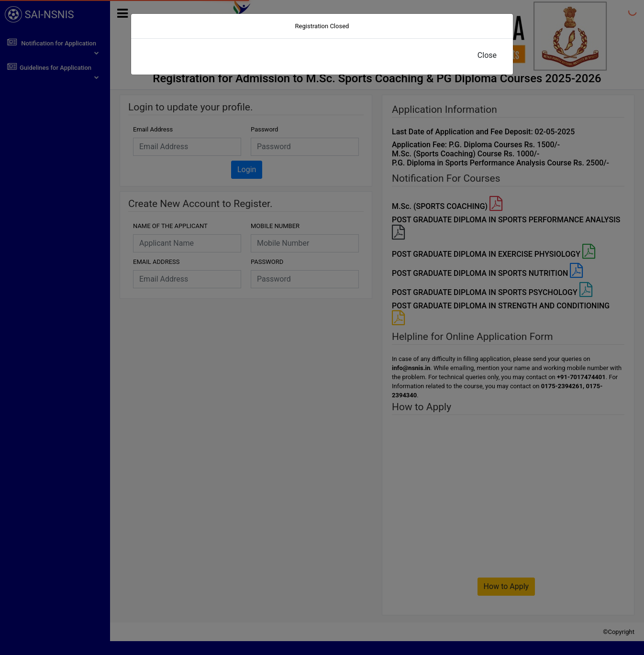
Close (487, 55)
